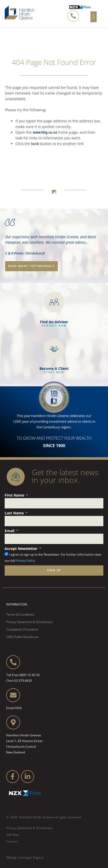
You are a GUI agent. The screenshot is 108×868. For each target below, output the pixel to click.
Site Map (13, 835)
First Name (15, 495)
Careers (12, 841)
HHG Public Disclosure (22, 637)
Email (10, 531)
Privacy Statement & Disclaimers (30, 622)
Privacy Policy (25, 561)
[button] (94, 17)
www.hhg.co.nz (45, 132)
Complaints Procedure (22, 629)
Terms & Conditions (20, 614)
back (35, 144)
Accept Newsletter (22, 548)
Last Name (15, 513)
